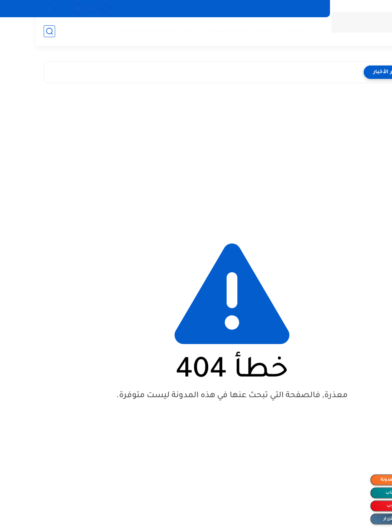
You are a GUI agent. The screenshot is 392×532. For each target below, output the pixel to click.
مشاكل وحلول (101, 31)
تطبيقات (258, 31)
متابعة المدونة (360, 480)
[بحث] (13, 31)
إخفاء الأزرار (360, 519)
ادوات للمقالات (188, 8)
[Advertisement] (196, 156)
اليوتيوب (359, 506)
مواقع (136, 31)
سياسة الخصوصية (264, 8)
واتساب (229, 31)
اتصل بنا (224, 8)
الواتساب (360, 493)
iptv (155, 31)
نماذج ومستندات (189, 31)
